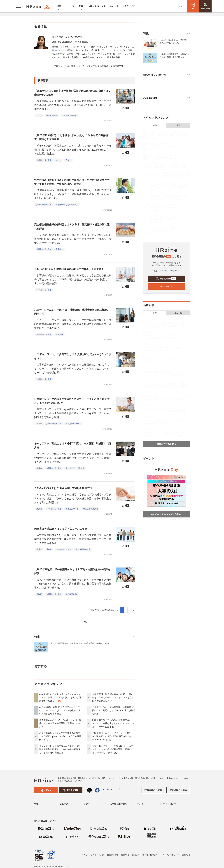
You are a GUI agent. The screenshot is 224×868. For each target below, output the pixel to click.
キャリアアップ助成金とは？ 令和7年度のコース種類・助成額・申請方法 (73, 446)
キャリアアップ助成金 (75, 468)
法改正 (49, 549)
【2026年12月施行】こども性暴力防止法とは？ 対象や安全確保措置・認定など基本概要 (71, 137)
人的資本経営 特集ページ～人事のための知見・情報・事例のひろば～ (80, 643)
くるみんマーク (72, 509)
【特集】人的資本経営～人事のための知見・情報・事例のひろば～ (175, 55)
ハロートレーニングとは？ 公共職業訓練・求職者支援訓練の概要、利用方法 (72, 312)
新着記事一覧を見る (166, 444)
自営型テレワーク (73, 424)
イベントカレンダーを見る (166, 514)
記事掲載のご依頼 (153, 790)
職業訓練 (59, 334)
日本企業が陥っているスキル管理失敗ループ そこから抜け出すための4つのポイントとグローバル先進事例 (113, 723)
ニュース (70, 6)
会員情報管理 (113, 855)
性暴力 (68, 160)
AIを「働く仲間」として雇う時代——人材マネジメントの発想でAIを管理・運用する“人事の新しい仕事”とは (113, 749)
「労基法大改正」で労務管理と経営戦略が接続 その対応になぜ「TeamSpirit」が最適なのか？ (114, 710)
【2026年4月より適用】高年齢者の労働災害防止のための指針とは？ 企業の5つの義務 (73, 93)
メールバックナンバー (166, 271)
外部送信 (186, 855)
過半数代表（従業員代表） (67, 205)
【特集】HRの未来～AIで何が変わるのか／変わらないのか (174, 42)
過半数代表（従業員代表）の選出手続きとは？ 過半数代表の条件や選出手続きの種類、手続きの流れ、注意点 (72, 182)
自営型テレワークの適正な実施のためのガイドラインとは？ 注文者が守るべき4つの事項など (72, 401)
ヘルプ (85, 855)
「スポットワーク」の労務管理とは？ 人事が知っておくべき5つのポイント (73, 356)
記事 (81, 6)
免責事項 (125, 855)
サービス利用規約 (150, 855)
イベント (114, 6)
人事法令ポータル (97, 6)
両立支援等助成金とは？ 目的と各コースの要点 (61, 529)
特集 (59, 6)
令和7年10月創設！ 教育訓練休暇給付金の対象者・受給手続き (69, 269)
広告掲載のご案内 (178, 790)
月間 (178, 125)
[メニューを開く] (19, 6)
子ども (58, 160)
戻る (85, 622)
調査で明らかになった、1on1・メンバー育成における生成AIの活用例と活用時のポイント (60, 723)
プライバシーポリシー (170, 855)
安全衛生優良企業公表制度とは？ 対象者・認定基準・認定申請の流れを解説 (72, 227)
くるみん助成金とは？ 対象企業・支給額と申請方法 (63, 488)
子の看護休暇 (71, 594)
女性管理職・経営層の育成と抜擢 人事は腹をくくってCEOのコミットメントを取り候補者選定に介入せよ (113, 697)
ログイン (166, 286)
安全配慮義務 (52, 115)
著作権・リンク (97, 855)
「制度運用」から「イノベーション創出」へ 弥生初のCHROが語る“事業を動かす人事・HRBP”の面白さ (113, 736)
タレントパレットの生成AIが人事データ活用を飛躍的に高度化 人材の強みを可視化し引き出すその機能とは (60, 749)
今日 (155, 125)
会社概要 (136, 855)
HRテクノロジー (132, 6)
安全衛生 (59, 249)
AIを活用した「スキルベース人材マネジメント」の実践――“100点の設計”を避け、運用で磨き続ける (60, 697)
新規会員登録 (166, 279)
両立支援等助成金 (91, 509)
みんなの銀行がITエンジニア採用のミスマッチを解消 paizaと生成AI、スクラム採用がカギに (60, 736)
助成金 (39, 424)
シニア (39, 115)
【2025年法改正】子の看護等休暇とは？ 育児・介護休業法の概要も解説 (72, 571)
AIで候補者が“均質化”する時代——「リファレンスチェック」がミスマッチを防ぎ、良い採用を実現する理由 (61, 710)
